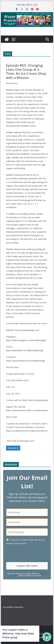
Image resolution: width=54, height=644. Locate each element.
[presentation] (28, 554)
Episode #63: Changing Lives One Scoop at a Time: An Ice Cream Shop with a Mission (26, 71)
